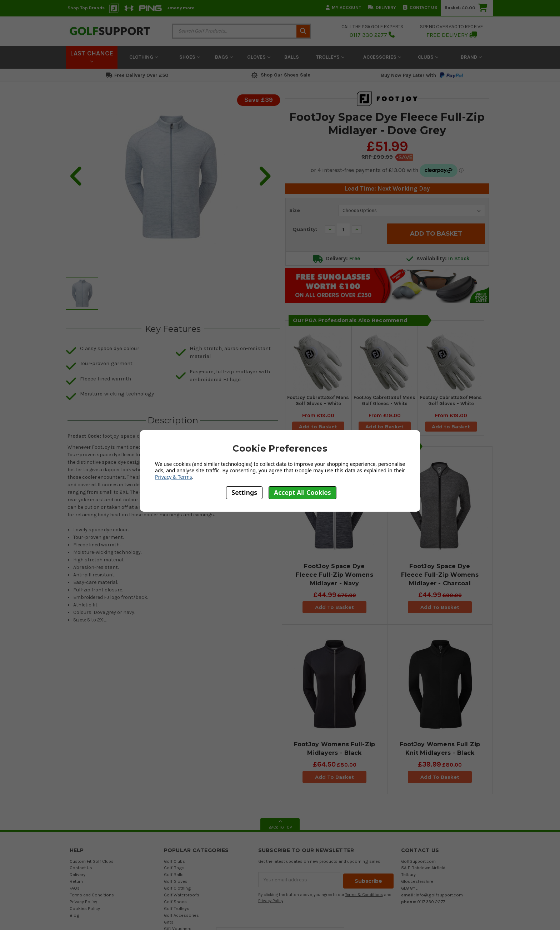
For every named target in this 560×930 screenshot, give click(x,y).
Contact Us (420, 7)
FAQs (75, 892)
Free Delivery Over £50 (137, 75)
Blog (75, 919)
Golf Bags (174, 871)
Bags (224, 57)
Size (295, 210)
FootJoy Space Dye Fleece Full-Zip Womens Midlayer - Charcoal (440, 578)
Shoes (190, 57)
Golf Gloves (176, 885)
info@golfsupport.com (439, 898)
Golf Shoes (175, 905)
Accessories (382, 57)
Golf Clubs (174, 865)
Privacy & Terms (174, 477)
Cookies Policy (85, 912)
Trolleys (330, 57)
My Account (343, 7)
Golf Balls (174, 878)
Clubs (428, 57)
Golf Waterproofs (182, 898)
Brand (471, 57)
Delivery (382, 7)
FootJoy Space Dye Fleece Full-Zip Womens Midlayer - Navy (334, 578)
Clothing (144, 57)
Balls (292, 57)
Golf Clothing (177, 892)
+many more (181, 8)
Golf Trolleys (177, 912)
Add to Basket (318, 428)
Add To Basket (334, 611)
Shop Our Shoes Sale (280, 75)
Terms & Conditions (364, 897)
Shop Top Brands (86, 8)
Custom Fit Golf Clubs (92, 865)
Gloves (259, 57)
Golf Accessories (181, 919)
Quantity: (305, 229)
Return (76, 885)
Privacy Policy (83, 905)
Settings (244, 492)
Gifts (169, 926)
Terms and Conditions (92, 898)
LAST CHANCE (92, 56)
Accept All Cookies (302, 492)
